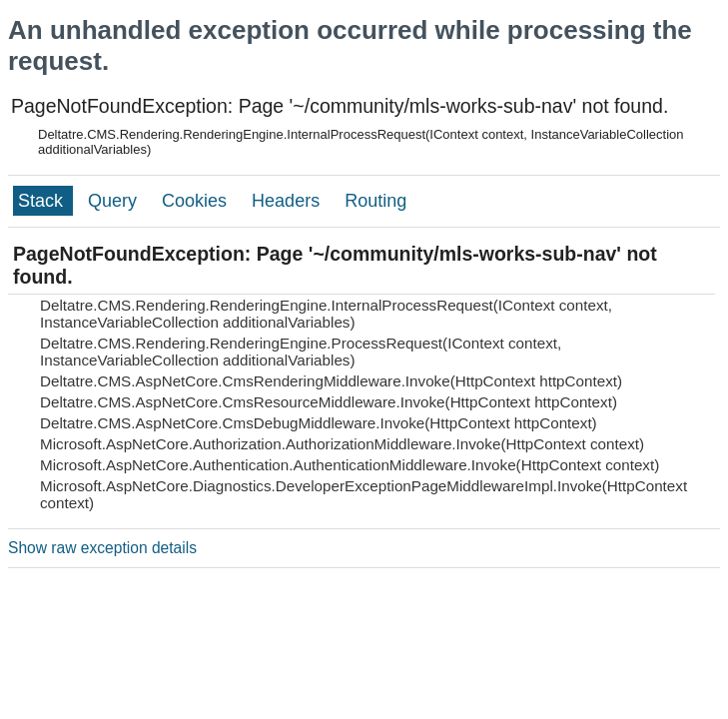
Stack (43, 201)
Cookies (197, 201)
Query (115, 201)
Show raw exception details (102, 548)
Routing (375, 201)
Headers (288, 201)
